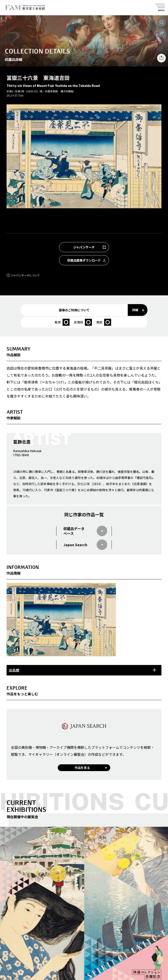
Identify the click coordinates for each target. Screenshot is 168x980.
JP (162, 33)
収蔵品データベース (85, 531)
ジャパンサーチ (91, 247)
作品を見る (82, 768)
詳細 (138, 310)
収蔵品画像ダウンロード (88, 260)
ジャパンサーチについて (23, 275)
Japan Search (85, 545)
